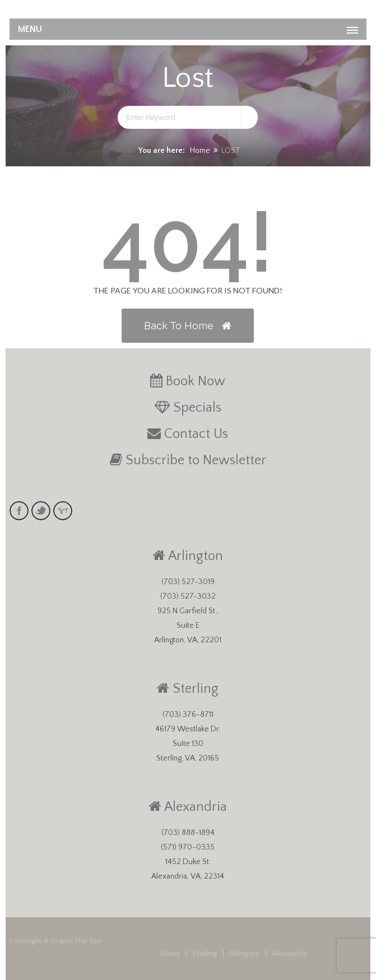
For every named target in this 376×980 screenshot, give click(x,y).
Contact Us (196, 434)
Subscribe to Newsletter (196, 460)
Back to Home (188, 326)
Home (200, 151)
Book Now (196, 381)
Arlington (196, 556)
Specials (197, 408)
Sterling (196, 689)
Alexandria (196, 807)
